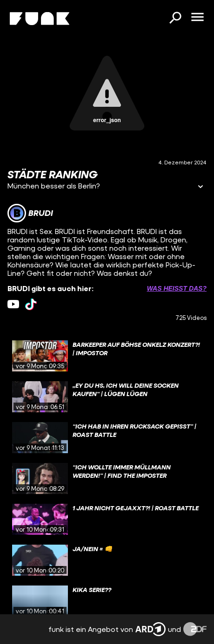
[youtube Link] (13, 304)
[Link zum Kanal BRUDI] (30, 213)
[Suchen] (175, 19)
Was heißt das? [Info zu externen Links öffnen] (177, 288)
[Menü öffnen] (197, 18)
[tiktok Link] (31, 304)
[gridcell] (107, 356)
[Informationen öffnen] (201, 187)
